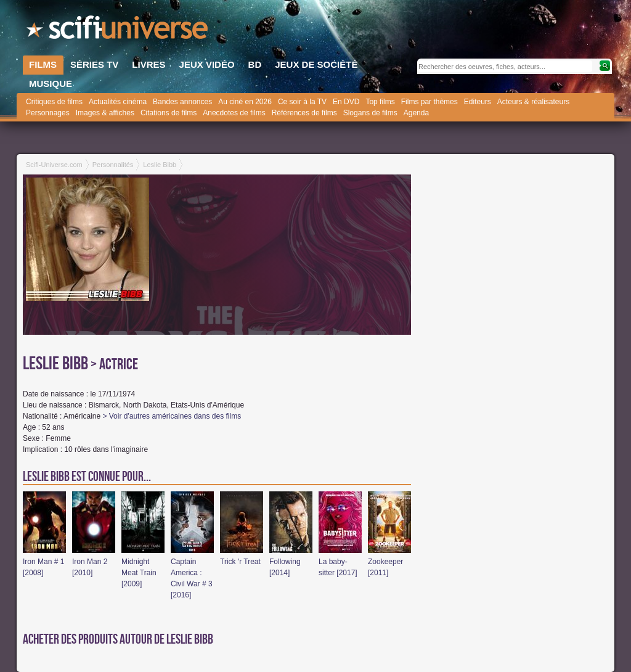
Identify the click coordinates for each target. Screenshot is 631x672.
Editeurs (478, 102)
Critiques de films (54, 102)
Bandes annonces (182, 102)
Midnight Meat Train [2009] (139, 573)
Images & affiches (105, 113)
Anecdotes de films (234, 113)
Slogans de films (370, 113)
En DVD (346, 102)
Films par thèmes (429, 102)
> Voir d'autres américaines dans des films (172, 416)
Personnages (48, 113)
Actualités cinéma (118, 102)
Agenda (416, 113)
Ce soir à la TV (302, 102)
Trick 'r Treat (240, 562)
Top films (380, 102)
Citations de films (169, 113)
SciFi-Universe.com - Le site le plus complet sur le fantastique (118, 31)
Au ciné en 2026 (245, 102)
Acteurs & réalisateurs (533, 102)
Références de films (304, 113)
